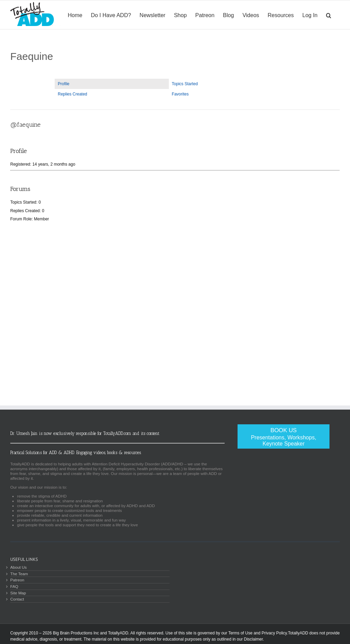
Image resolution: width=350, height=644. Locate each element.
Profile (64, 84)
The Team (19, 574)
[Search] (329, 15)
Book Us (284, 437)
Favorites (180, 94)
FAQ (14, 586)
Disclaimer (253, 639)
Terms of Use (240, 633)
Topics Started (185, 84)
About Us (18, 567)
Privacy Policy (274, 633)
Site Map (18, 593)
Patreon (17, 580)
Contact (17, 599)
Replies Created (72, 94)
